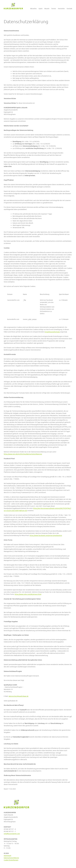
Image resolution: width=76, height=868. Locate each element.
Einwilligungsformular (52, 332)
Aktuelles (33, 9)
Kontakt (69, 9)
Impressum (7, 856)
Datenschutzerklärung (11, 858)
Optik (40, 9)
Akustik (47, 9)
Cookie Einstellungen (11, 860)
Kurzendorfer (13, 6)
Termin (54, 9)
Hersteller (61, 9)
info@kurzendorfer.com (12, 834)
